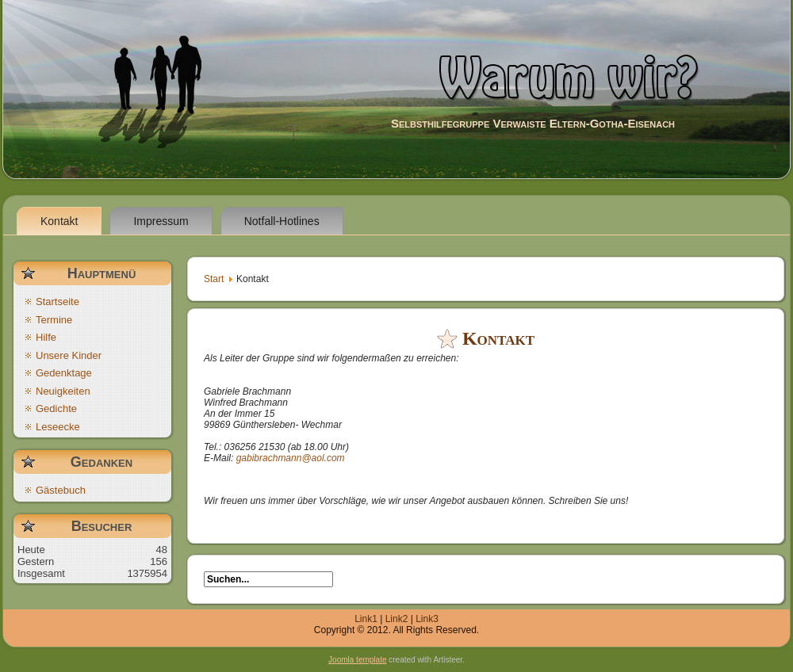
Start (214, 279)
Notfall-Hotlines (282, 221)
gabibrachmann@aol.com (291, 458)
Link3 (427, 619)
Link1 (366, 619)
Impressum (161, 221)
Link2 (397, 619)
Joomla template (357, 660)
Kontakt (59, 221)
